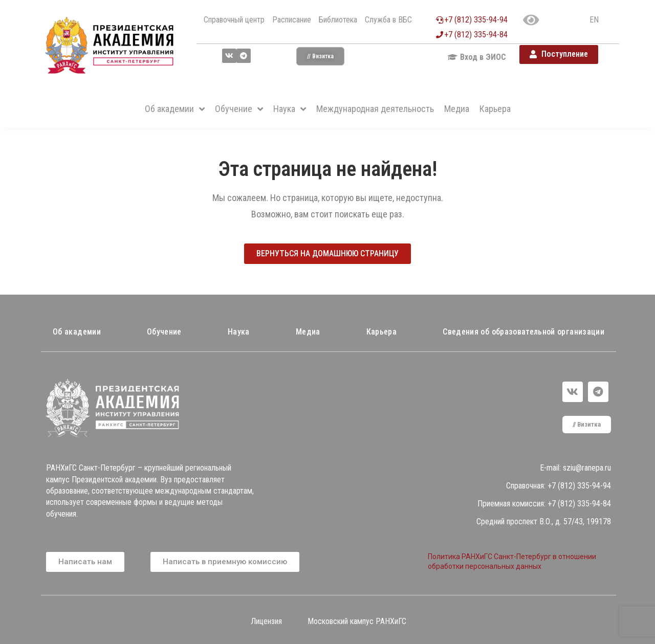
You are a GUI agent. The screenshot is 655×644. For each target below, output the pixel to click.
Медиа (308, 332)
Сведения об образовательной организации (523, 332)
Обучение (164, 332)
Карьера (381, 332)
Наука (239, 332)
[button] (320, 56)
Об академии (77, 332)
